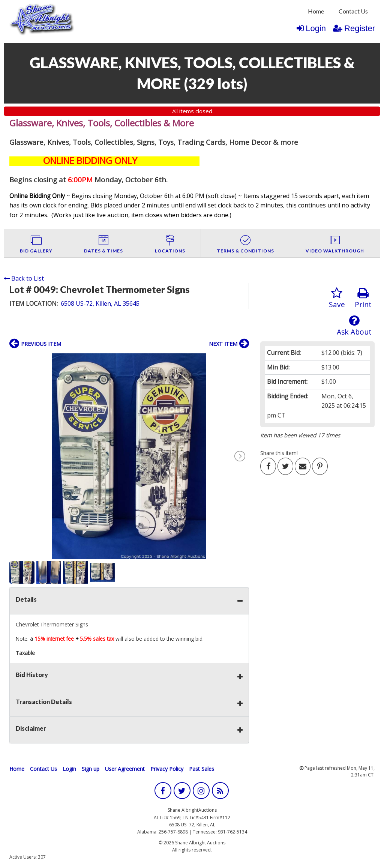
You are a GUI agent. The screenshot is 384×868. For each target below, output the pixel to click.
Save (337, 298)
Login (311, 28)
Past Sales (202, 769)
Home (316, 11)
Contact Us (353, 11)
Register (354, 28)
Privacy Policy (167, 769)
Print (363, 298)
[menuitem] (316, 11)
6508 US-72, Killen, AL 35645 (100, 303)
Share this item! (279, 453)
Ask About (354, 326)
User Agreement (125, 769)
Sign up (91, 769)
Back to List (24, 278)
